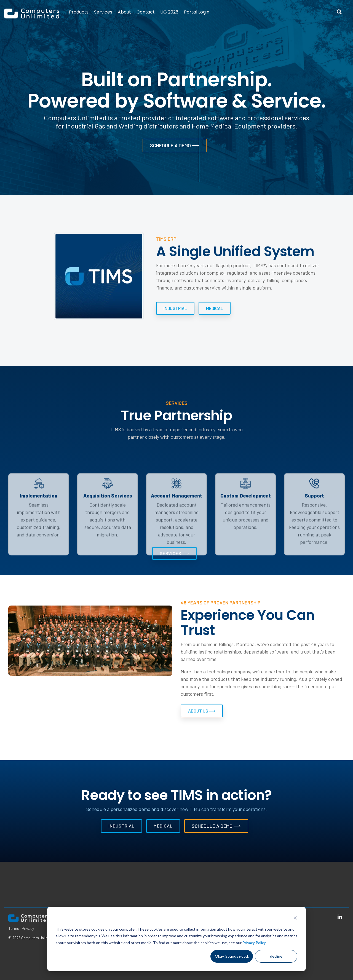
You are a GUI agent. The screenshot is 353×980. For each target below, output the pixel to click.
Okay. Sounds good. (232, 956)
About (124, 12)
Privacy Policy (254, 943)
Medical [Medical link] (215, 308)
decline (276, 956)
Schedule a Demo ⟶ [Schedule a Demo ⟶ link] (216, 826)
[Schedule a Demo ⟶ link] (175, 145)
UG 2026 (169, 12)
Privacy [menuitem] (28, 928)
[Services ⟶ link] (174, 553)
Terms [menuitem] (14, 928)
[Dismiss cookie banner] (295, 919)
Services (103, 12)
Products (79, 12)
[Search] (339, 12)
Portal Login (197, 12)
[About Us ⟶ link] (202, 711)
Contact (146, 12)
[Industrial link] (175, 308)
